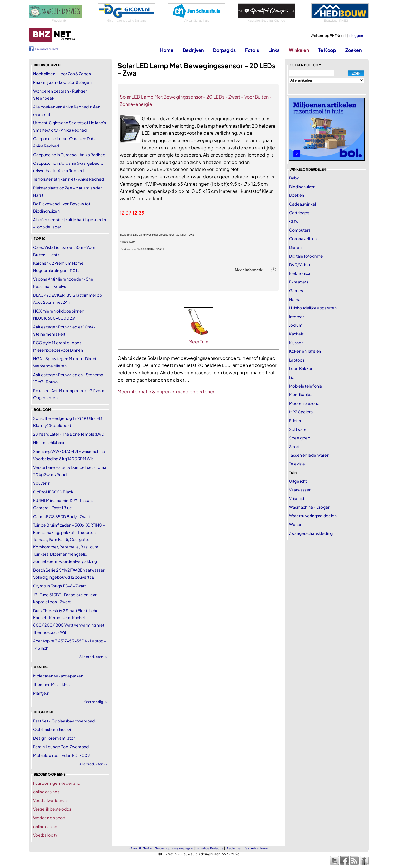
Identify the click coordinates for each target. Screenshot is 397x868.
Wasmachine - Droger (309, 507)
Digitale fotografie (306, 256)
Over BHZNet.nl (141, 848)
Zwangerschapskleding (311, 533)
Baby (294, 178)
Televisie (297, 464)
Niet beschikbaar (49, 442)
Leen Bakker (301, 368)
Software (298, 429)
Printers (296, 420)
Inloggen (356, 36)
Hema (295, 299)
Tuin (293, 472)
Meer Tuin (198, 342)
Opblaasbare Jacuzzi (52, 729)
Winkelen (299, 50)
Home (167, 50)
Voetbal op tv (45, 835)
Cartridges (299, 213)
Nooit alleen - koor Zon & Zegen (62, 74)
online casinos (46, 792)
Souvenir (41, 483)
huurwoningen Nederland (57, 783)
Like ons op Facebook (47, 49)
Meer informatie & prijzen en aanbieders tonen (166, 391)
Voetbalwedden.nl (50, 800)
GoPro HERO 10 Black (53, 492)
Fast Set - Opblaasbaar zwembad (64, 721)
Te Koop (327, 50)
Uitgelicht (298, 481)
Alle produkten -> (93, 764)
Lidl (292, 377)
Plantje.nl (42, 693)
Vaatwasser (300, 490)
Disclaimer (234, 848)
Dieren (295, 247)
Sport (294, 446)
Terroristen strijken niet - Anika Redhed (69, 179)
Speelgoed (300, 438)
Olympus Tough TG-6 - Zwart (60, 586)
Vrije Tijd (297, 498)
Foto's (252, 50)
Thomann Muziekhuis (52, 684)
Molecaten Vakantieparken (58, 676)
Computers (300, 230)
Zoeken (354, 50)
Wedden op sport (49, 818)
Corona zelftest (303, 238)
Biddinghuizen (302, 187)
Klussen (296, 343)
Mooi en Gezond (304, 403)
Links (274, 50)
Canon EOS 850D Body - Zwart (62, 516)
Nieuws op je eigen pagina (174, 848)
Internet (297, 317)
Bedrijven (193, 50)
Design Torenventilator (54, 738)
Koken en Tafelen (305, 351)
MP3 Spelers (301, 412)
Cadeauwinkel (302, 204)
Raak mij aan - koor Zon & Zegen (62, 82)
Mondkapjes (301, 394)
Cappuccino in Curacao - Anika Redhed (69, 155)
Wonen (296, 524)
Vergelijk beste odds (52, 809)
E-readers (299, 282)
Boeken (297, 195)
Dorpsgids (224, 50)
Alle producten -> (93, 657)
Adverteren (259, 848)
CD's (293, 221)
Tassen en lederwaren (309, 455)
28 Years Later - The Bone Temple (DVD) (69, 434)
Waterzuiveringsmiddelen (313, 516)
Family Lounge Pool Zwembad (61, 747)
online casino (45, 826)
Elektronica (300, 273)
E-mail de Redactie (209, 848)
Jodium (296, 325)
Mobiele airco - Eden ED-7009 (61, 755)
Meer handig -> (95, 702)
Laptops (297, 360)
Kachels (296, 334)
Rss (246, 848)
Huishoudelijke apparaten (313, 308)
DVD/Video (300, 264)
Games (296, 290)
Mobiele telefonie (306, 386)
